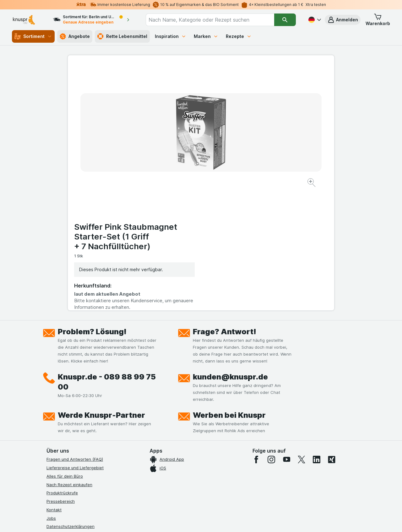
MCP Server (58, 453)
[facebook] (256, 335)
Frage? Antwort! (225, 207)
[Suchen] (285, 20)
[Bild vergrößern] (179, 163)
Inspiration (171, 36)
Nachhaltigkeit (61, 436)
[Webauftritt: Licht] (198, 519)
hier (152, 478)
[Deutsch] (314, 20)
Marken (206, 36)
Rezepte (239, 36)
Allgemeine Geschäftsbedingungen (81, 411)
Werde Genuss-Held (66, 427)
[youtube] (286, 335)
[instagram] (271, 335)
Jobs (51, 394)
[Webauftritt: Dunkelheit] (229, 519)
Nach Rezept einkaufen (69, 360)
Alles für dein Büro (65, 352)
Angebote (75, 36)
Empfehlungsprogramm (69, 444)
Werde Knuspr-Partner (101, 291)
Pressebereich (61, 377)
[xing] (332, 335)
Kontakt (54, 385)
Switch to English (213, 494)
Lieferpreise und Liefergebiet (75, 343)
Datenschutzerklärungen (71, 402)
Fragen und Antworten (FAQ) (75, 335)
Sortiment (33, 36)
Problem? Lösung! (92, 207)
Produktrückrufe (62, 368)
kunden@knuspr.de (230, 253)
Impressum (57, 419)
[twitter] (301, 335)
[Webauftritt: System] (169, 519)
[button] (343, 20)
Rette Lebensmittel (122, 36)
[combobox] (210, 20)
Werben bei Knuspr (229, 291)
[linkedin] (317, 335)
